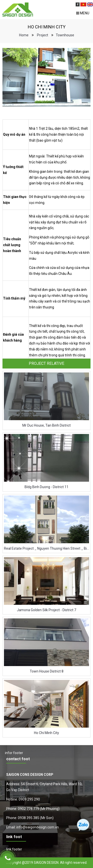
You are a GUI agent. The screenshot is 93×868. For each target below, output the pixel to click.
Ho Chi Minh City (46, 733)
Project (43, 35)
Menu (83, 13)
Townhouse (65, 35)
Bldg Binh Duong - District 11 (46, 487)
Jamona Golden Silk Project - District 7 (46, 610)
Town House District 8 (47, 671)
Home (24, 35)
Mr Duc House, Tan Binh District (46, 425)
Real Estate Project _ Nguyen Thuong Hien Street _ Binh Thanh (46, 548)
